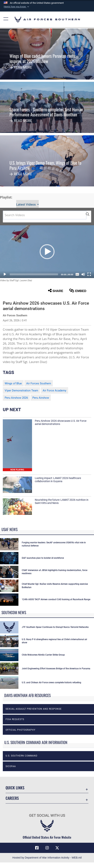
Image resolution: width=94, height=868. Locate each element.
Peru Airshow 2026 (16, 398)
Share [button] (56, 291)
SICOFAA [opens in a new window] (11, 766)
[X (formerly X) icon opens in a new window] (57, 848)
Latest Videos (26, 205)
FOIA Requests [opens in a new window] (15, 719)
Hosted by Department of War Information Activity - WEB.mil (47, 858)
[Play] (5, 274)
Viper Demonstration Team (21, 391)
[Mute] (83, 274)
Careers (12, 798)
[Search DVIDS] (45, 215)
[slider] (34, 274)
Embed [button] (78, 291)
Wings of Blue (13, 383)
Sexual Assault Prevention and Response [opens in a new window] (34, 709)
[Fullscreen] (89, 274)
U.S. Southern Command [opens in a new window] (21, 756)
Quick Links (15, 788)
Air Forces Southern (39, 383)
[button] (17, 7)
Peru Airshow (41, 398)
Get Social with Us (47, 815)
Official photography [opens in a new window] (20, 730)
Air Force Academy (54, 391)
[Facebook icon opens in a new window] (37, 848)
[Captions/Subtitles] (77, 274)
